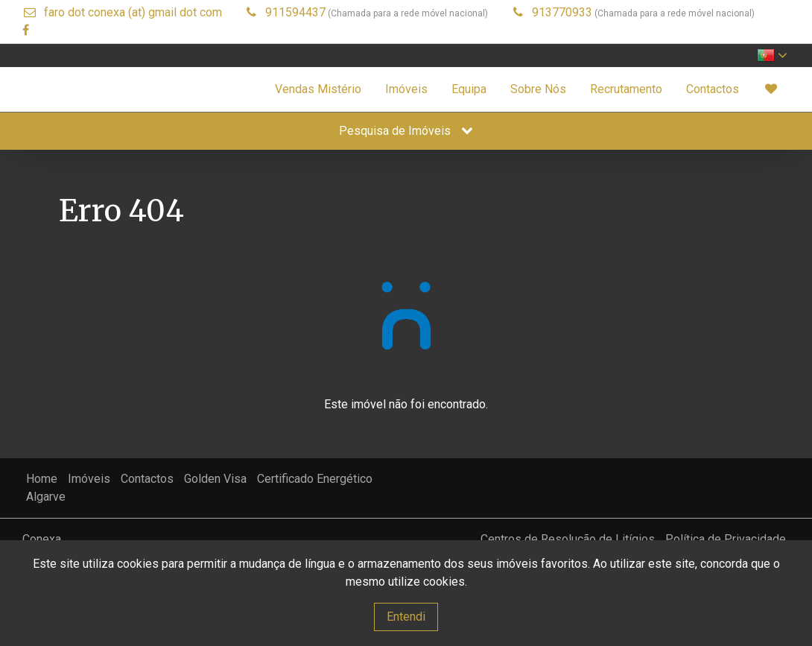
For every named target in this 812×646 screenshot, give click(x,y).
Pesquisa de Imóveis (406, 131)
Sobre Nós (538, 89)
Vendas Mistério (318, 89)
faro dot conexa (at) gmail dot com (133, 12)
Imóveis (406, 89)
